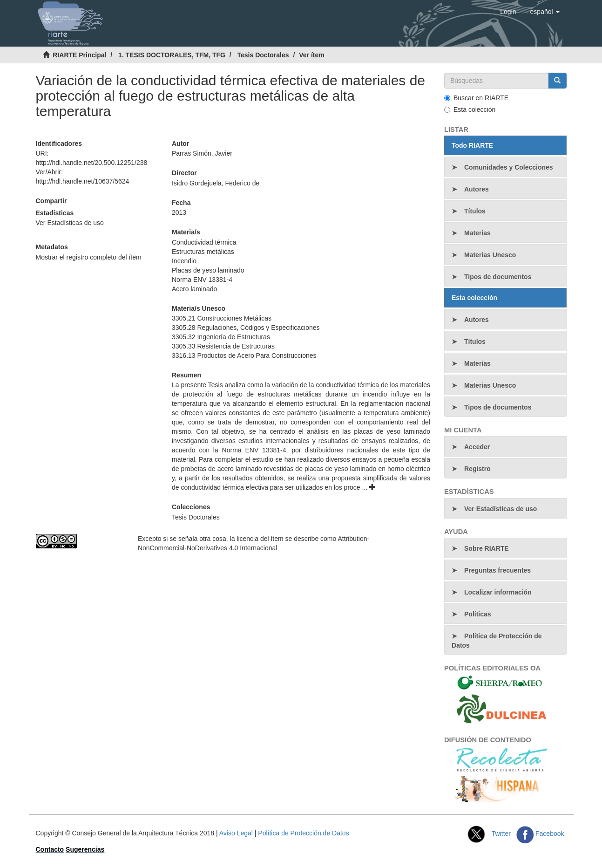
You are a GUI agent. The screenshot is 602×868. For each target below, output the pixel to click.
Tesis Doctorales (263, 55)
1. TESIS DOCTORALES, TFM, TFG (172, 55)
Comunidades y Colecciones (509, 167)
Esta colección (470, 109)
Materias (477, 233)
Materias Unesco (490, 255)
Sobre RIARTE (487, 548)
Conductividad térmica (204, 242)
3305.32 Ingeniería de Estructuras (221, 337)
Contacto (50, 849)
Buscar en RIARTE (476, 98)
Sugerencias (85, 849)
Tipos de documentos (498, 277)
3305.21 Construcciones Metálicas (222, 318)
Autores (477, 189)
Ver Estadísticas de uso (70, 223)
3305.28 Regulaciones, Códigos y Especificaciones (246, 328)
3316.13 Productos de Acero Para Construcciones (244, 355)
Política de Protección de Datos (497, 641)
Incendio (184, 261)
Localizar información (498, 592)
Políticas (478, 614)
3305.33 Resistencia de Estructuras (223, 346)
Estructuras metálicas (203, 252)
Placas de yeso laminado (208, 270)
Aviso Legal (236, 833)
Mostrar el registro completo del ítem (89, 257)
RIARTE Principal (79, 55)
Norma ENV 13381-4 (202, 280)
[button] (545, 12)
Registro (477, 469)
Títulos (475, 211)
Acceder (477, 447)
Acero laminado (194, 289)
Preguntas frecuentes (497, 570)
